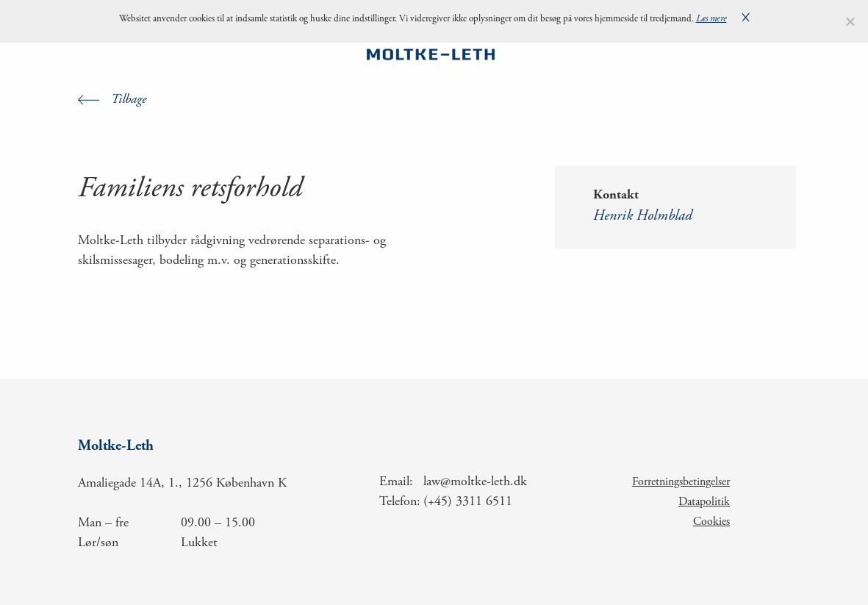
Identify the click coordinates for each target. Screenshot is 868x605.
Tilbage (129, 100)
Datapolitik (704, 502)
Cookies (711, 522)
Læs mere (711, 19)
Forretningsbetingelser (681, 482)
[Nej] (850, 21)
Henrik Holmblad (642, 216)
